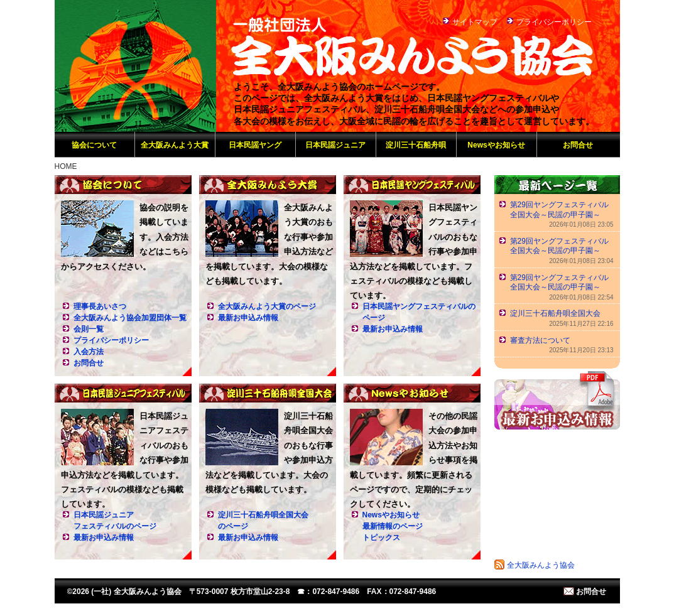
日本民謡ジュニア (335, 145)
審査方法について (540, 340)
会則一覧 (89, 329)
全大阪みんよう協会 (541, 565)
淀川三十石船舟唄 (416, 145)
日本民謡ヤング (255, 145)
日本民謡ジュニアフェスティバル (123, 393)
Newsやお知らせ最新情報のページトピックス (393, 526)
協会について (94, 145)
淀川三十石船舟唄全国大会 (268, 393)
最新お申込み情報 (248, 318)
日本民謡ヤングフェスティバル (412, 185)
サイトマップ (475, 22)
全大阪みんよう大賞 (175, 145)
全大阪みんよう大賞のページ (267, 306)
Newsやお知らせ (496, 145)
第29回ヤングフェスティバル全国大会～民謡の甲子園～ (559, 210)
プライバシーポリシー (554, 22)
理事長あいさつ (100, 306)
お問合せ (578, 145)
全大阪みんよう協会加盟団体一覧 (130, 318)
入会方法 (89, 352)
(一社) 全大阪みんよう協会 (135, 66)
